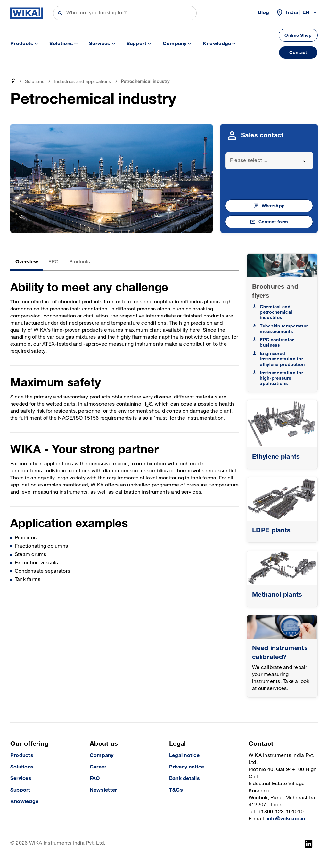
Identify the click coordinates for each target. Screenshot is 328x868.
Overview (27, 262)
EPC (54, 262)
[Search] (125, 13)
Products (80, 262)
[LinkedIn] (309, 844)
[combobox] (269, 161)
